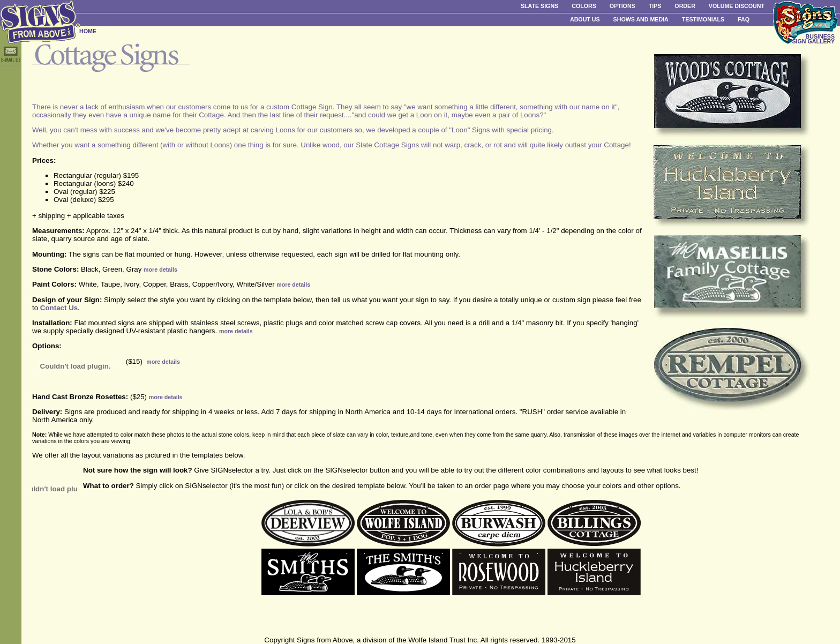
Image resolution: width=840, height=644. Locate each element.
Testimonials (703, 19)
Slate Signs (539, 6)
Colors (584, 6)
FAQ (744, 19)
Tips (655, 6)
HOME (88, 31)
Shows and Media (641, 19)
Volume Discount (737, 6)
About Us (585, 19)
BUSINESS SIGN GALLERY (813, 39)
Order (685, 6)
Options (622, 6)
